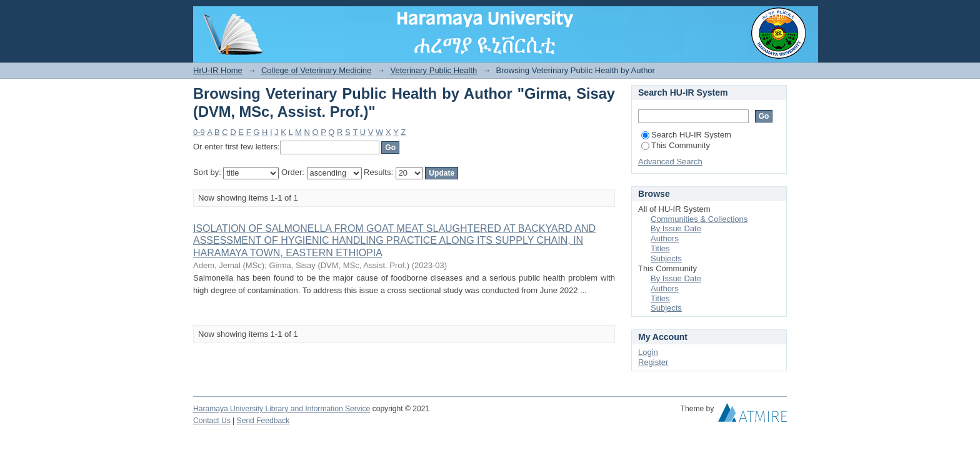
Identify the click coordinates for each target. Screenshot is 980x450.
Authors (665, 238)
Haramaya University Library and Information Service (282, 409)
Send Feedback (263, 421)
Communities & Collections (699, 219)
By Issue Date (676, 228)
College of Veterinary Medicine (316, 70)
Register (653, 362)
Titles (660, 248)
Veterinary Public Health (434, 70)
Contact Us (212, 421)
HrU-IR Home (218, 70)
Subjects (666, 258)
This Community (676, 145)
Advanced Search (670, 162)
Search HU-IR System (686, 135)
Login (777, 15)
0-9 (199, 132)
